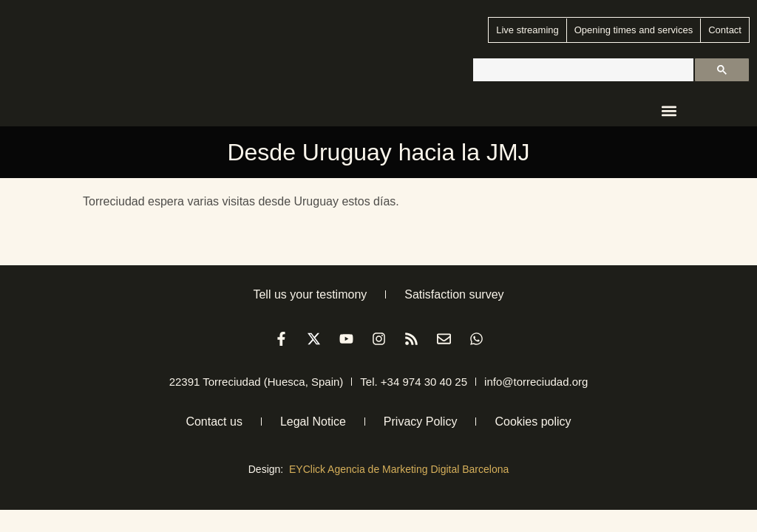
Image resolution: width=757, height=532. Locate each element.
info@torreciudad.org (536, 382)
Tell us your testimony (310, 294)
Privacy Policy (421, 422)
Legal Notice (313, 422)
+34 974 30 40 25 (424, 382)
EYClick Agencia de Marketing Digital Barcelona (399, 469)
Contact (725, 30)
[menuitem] (707, 109)
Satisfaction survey (454, 294)
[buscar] (582, 70)
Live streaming (527, 30)
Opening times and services (634, 30)
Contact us (214, 422)
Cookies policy (533, 422)
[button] (669, 111)
